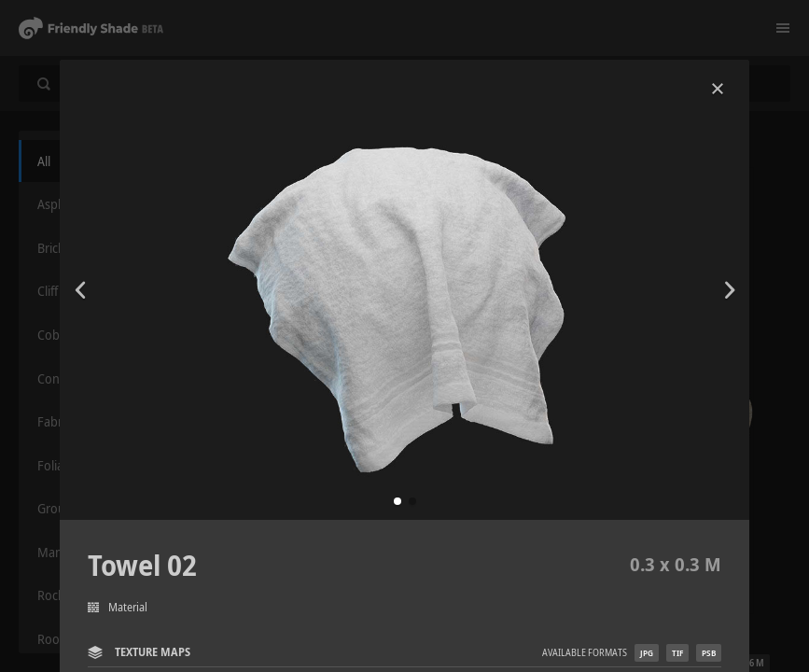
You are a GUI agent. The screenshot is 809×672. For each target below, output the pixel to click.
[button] (398, 501)
